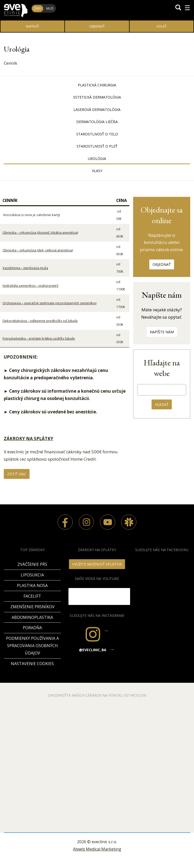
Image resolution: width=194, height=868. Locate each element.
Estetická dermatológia (97, 97)
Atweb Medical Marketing (97, 849)
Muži (50, 8)
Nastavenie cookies (32, 664)
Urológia (97, 159)
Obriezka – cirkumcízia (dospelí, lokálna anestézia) (40, 232)
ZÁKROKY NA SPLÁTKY (29, 439)
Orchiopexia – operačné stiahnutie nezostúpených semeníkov (50, 303)
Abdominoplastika (32, 617)
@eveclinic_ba (93, 650)
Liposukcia (32, 575)
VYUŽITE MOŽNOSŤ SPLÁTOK (97, 564)
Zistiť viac (17, 474)
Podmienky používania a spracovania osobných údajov (32, 646)
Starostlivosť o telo (97, 134)
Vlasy (97, 171)
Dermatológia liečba (97, 122)
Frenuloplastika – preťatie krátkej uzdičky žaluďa (39, 338)
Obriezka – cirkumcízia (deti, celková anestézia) (38, 250)
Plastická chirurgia (97, 85)
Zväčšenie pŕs (32, 564)
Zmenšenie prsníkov (32, 607)
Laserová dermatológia (97, 110)
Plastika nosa (32, 585)
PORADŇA (32, 628)
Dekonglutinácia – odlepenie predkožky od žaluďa (40, 321)
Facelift (32, 596)
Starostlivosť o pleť (97, 146)
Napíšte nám (162, 332)
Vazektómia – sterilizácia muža (25, 268)
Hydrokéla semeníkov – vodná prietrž (30, 286)
